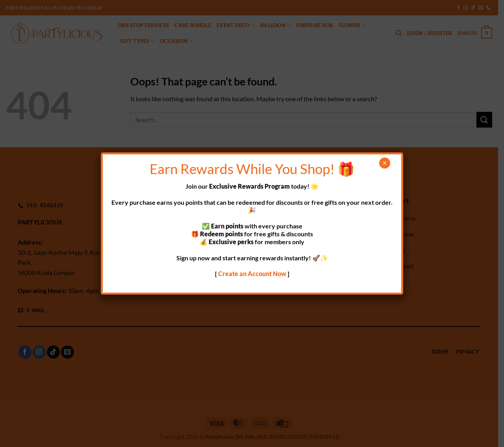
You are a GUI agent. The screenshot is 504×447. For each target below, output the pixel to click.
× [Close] (384, 163)
